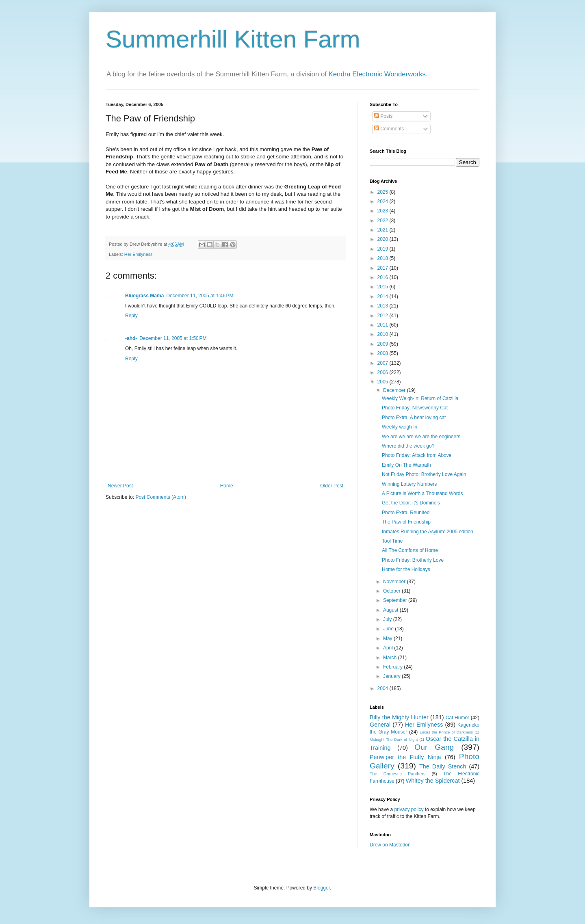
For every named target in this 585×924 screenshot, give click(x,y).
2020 (383, 239)
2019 (383, 249)
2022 (383, 221)
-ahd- (131, 338)
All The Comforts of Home (410, 550)
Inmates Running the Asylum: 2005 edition (428, 532)
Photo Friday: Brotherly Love (413, 560)
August (391, 610)
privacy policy (409, 809)
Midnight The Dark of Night (394, 739)
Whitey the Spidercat (433, 781)
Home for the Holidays (406, 569)
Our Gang (434, 747)
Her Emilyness (139, 254)
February (393, 667)
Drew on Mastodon (390, 845)
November (395, 582)
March (391, 658)
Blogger (322, 888)
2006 (383, 372)
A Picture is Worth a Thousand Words (422, 493)
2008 (383, 353)
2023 (383, 211)
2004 (383, 688)
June (389, 629)
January (392, 676)
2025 (383, 192)
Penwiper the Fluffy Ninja (405, 757)
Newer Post (120, 486)
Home (227, 486)
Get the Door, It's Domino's (411, 503)
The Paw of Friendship (406, 522)
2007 (383, 363)
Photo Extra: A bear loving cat (414, 418)
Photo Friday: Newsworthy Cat (415, 408)
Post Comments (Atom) (161, 497)
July (388, 619)
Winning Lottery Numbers (409, 484)
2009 (383, 344)
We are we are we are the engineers (421, 437)
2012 (383, 316)
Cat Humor (457, 718)
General (380, 725)
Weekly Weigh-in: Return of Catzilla (420, 398)
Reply (131, 316)
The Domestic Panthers (398, 774)
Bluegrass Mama (144, 296)
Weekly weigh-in (400, 427)
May (388, 638)
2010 (383, 334)
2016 (383, 277)
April (389, 648)
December (395, 390)
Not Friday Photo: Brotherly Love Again (424, 474)
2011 (383, 325)
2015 (383, 287)
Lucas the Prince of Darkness (446, 732)
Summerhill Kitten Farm (233, 39)
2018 (383, 258)
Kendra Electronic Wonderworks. (378, 74)
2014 (383, 296)
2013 (383, 306)
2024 (383, 201)
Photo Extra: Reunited (406, 513)
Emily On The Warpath (406, 465)
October (392, 591)
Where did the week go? (408, 446)
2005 (383, 382)
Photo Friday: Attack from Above (417, 455)
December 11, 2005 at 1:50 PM (173, 338)
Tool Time (392, 541)
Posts (383, 116)
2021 (383, 230)
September (396, 600)
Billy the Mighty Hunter (399, 717)
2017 (383, 268)
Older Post (332, 486)
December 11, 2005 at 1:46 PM (200, 296)
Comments (389, 129)
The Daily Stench (443, 766)
